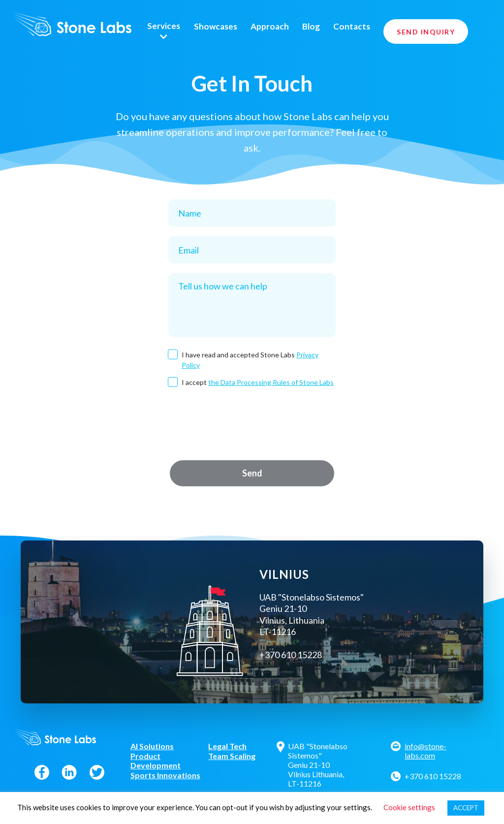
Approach (270, 26)
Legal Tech (227, 746)
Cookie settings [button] (409, 807)
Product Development (156, 761)
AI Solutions (152, 746)
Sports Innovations (165, 775)
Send (252, 473)
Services (164, 26)
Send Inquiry (426, 32)
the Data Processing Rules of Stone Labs (271, 382)
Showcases (216, 26)
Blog (311, 26)
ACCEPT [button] (466, 808)
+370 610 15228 (433, 776)
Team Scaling (232, 756)
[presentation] (252, 423)
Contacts (352, 26)
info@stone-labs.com (425, 751)
